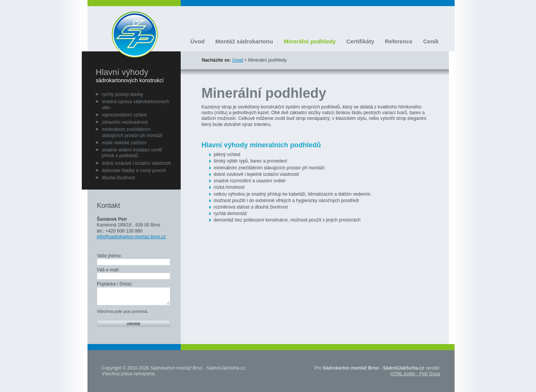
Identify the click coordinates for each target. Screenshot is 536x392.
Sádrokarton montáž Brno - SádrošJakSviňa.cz (198, 368)
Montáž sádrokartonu (244, 41)
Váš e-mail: (108, 270)
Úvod (198, 41)
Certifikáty (360, 41)
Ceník (431, 41)
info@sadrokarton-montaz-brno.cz (132, 237)
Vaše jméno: (110, 256)
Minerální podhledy (310, 41)
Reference (399, 41)
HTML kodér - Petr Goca (415, 374)
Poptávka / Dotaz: (115, 284)
